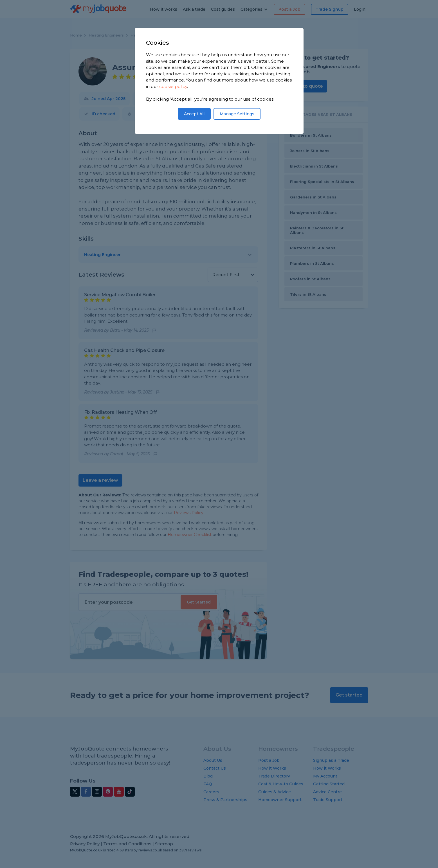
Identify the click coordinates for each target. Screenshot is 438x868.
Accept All (194, 114)
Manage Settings (237, 114)
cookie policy (173, 86)
